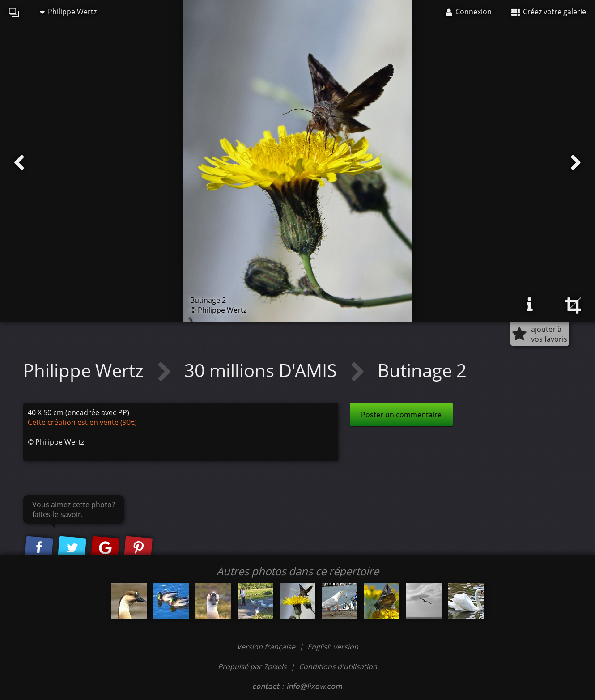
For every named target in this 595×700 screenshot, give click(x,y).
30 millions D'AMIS (263, 370)
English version (333, 647)
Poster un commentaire (401, 415)
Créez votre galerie (549, 12)
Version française (267, 647)
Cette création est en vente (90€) (82, 422)
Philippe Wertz (68, 12)
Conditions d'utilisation (338, 666)
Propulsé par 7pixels (252, 666)
